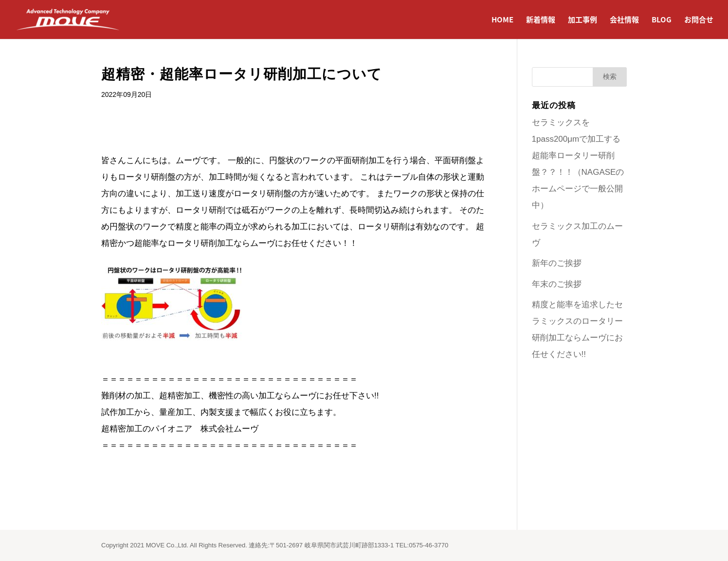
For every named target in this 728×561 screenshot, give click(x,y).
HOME (502, 20)
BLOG (662, 20)
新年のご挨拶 (557, 263)
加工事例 (582, 20)
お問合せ (699, 20)
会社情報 (624, 20)
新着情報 (541, 20)
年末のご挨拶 (557, 284)
